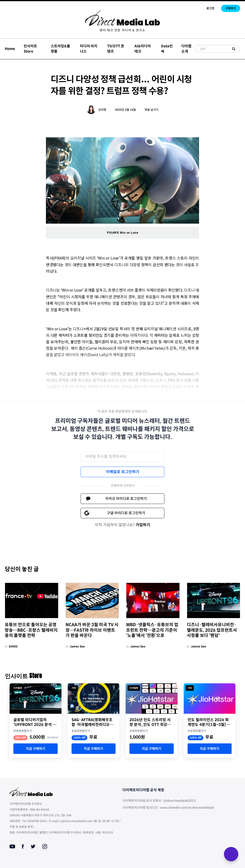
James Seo (77, 646)
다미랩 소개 (186, 49)
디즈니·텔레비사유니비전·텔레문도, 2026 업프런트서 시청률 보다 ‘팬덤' (212, 630)
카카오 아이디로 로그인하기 (126, 499)
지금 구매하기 (36, 749)
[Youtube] (12, 846)
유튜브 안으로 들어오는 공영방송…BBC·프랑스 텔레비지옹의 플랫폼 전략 (31, 630)
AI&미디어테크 (143, 49)
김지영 (102, 110)
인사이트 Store (30, 49)
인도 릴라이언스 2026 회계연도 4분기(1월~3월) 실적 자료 (209, 722)
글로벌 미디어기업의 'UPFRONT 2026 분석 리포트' (35, 722)
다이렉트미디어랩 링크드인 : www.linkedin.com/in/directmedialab (168, 808)
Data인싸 (167, 49)
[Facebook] (23, 846)
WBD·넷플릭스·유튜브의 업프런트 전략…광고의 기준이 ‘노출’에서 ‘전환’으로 (152, 630)
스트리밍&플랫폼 (60, 49)
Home (10, 49)
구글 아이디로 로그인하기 (126, 513)
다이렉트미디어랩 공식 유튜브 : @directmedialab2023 (159, 801)
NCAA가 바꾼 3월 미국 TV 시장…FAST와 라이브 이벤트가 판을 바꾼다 (92, 630)
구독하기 (231, 8)
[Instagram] (45, 846)
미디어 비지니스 (89, 49)
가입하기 (143, 525)
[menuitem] (122, 30)
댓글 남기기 (151, 110)
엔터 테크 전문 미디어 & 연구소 (122, 30)
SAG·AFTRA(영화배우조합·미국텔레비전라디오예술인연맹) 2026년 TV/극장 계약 (92, 722)
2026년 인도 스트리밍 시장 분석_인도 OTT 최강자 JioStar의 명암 (150, 722)
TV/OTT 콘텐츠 (116, 49)
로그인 (210, 8)
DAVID (13, 646)
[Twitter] (33, 846)
